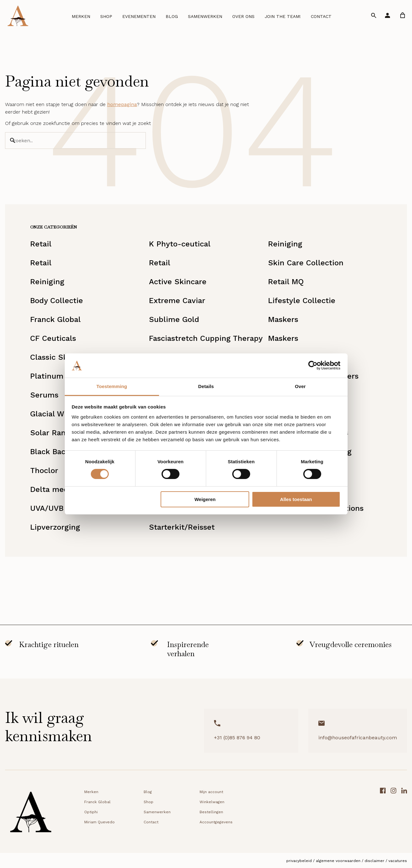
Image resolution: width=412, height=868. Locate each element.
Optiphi (91, 812)
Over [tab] (300, 386)
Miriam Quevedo (99, 822)
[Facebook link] (383, 814)
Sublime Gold (174, 319)
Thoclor (44, 471)
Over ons (243, 16)
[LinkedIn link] (404, 814)
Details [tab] (206, 386)
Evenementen (139, 16)
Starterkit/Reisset (182, 527)
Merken (81, 16)
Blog (172, 16)
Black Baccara (55, 452)
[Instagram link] (393, 814)
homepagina (122, 104)
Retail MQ (286, 282)
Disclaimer (374, 861)
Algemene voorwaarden (338, 861)
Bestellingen (211, 812)
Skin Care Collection (306, 263)
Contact (321, 16)
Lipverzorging (55, 527)
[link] (403, 15)
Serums (44, 395)
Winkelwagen (212, 802)
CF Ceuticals (53, 338)
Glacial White (54, 414)
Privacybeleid (299, 861)
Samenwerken (205, 16)
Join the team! (283, 16)
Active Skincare (178, 282)
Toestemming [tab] (112, 386)
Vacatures (398, 861)
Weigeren (205, 499)
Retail (41, 244)
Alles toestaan (296, 499)
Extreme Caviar (177, 301)
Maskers (283, 319)
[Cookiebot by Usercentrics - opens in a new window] (313, 365)
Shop (106, 16)
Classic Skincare (60, 357)
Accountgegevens (216, 822)
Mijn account (211, 792)
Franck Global (55, 319)
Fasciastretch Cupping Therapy (206, 338)
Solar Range (52, 433)
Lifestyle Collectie (302, 301)
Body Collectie (57, 301)
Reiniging (285, 244)
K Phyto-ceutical (180, 244)
